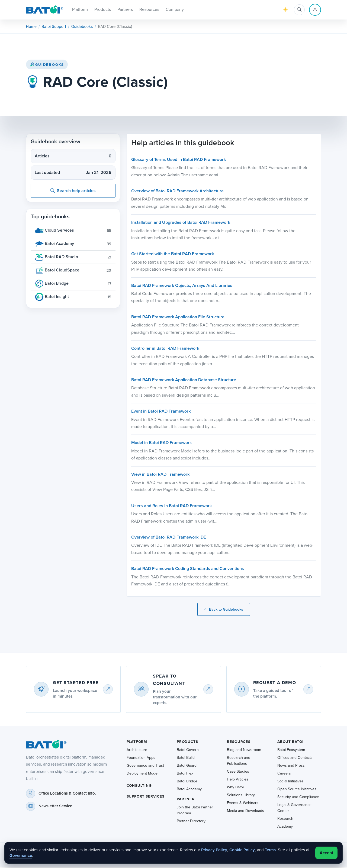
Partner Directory (191, 822)
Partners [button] (125, 10)
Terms (270, 850)
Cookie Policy (242, 850)
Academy (285, 827)
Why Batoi (235, 788)
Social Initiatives (290, 782)
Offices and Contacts (295, 758)
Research (285, 819)
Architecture (137, 751)
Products (187, 742)
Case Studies (238, 772)
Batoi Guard (187, 766)
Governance (21, 856)
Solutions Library (241, 796)
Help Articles (238, 780)
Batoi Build (186, 758)
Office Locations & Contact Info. (67, 794)
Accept (326, 853)
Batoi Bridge (187, 782)
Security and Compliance (298, 798)
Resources (239, 742)
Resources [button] (149, 10)
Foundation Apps (141, 758)
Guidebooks (47, 65)
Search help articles (73, 192)
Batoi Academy (189, 790)
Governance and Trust (145, 766)
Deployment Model (142, 774)
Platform (137, 742)
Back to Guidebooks (224, 610)
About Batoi (290, 742)
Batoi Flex (185, 774)
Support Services (146, 797)
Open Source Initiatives (297, 790)
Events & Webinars (243, 804)
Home (31, 27)
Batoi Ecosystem (291, 751)
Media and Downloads (245, 812)
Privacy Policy (214, 850)
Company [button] (175, 10)
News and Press (291, 766)
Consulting (139, 786)
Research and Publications (239, 761)
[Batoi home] (45, 745)
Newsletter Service (55, 807)
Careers (284, 774)
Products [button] (103, 10)
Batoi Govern (188, 751)
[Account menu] (315, 10)
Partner (186, 800)
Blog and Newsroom (244, 751)
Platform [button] (80, 10)
